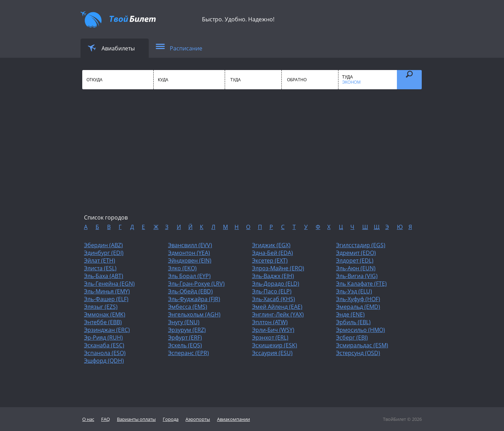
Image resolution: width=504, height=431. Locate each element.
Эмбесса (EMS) (188, 307)
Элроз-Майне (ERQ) (278, 268)
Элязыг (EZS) (101, 307)
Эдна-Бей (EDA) (272, 253)
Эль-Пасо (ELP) (272, 291)
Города (171, 419)
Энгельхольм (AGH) (194, 314)
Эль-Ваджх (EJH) (273, 276)
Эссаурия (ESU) (272, 353)
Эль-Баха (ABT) (104, 276)
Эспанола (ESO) (105, 353)
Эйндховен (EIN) (190, 260)
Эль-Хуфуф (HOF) (358, 299)
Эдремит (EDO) (356, 253)
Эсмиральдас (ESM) (362, 345)
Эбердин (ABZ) (103, 245)
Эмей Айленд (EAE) (277, 307)
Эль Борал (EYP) (189, 276)
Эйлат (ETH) (100, 260)
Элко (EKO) (182, 268)
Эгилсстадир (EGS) (361, 245)
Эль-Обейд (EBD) (190, 291)
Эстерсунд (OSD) (358, 353)
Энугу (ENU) (184, 322)
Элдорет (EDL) (355, 260)
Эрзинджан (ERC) (107, 330)
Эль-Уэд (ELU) (354, 291)
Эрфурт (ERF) (185, 338)
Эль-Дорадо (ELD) (276, 284)
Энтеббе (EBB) (103, 322)
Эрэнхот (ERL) (270, 338)
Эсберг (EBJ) (352, 338)
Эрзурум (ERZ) (187, 330)
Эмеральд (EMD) (358, 307)
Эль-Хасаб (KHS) (274, 299)
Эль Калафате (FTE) (361, 284)
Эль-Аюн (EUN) (356, 268)
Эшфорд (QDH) (104, 361)
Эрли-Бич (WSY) (273, 330)
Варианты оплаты (136, 419)
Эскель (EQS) (185, 345)
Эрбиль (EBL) (353, 322)
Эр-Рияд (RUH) (103, 338)
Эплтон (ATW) (270, 322)
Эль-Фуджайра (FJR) (194, 299)
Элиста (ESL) (100, 268)
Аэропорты (198, 419)
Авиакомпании (233, 419)
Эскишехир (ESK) (275, 345)
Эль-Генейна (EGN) (109, 284)
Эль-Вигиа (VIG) (357, 276)
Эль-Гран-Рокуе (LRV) (196, 284)
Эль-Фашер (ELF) (106, 299)
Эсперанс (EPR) (188, 353)
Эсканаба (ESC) (104, 345)
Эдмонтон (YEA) (189, 253)
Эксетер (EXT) (270, 260)
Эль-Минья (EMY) (107, 291)
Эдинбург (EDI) (104, 253)
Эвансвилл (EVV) (190, 245)
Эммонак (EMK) (105, 314)
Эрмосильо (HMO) (360, 330)
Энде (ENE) (350, 314)
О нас (88, 419)
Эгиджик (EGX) (271, 245)
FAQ (106, 419)
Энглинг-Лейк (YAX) (278, 314)
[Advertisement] (252, 158)
